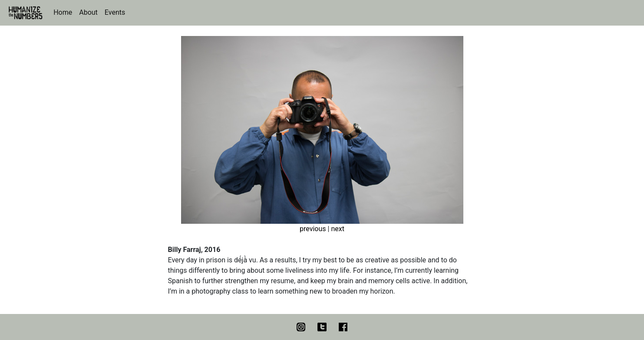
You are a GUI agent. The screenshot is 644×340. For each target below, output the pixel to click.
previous (313, 229)
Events (115, 12)
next (338, 229)
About (88, 12)
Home (63, 12)
